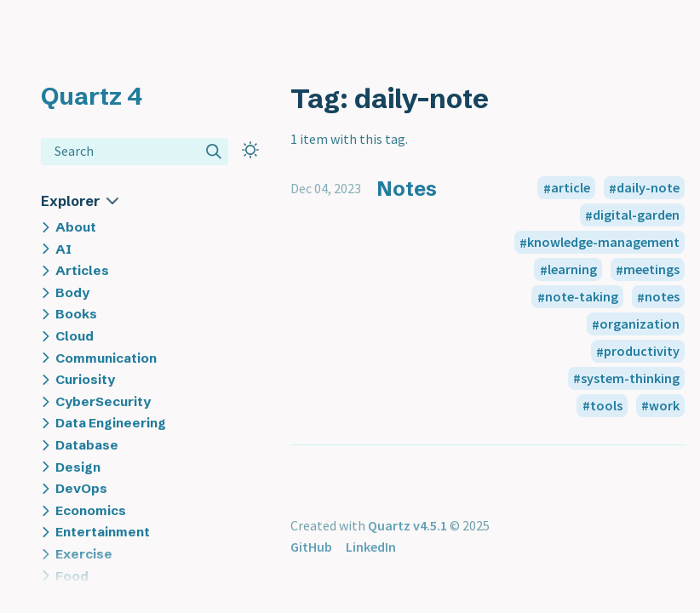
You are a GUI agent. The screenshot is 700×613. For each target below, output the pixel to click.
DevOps (81, 488)
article (571, 188)
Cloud (75, 336)
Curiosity (85, 379)
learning (572, 270)
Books (76, 314)
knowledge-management (603, 243)
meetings (651, 270)
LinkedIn (371, 547)
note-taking (582, 297)
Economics (91, 510)
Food (72, 576)
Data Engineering (111, 423)
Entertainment (103, 532)
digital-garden (636, 215)
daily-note (648, 188)
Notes (407, 189)
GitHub (311, 547)
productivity (642, 352)
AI (63, 249)
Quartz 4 (92, 96)
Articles (82, 270)
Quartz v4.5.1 (407, 525)
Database (87, 445)
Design (78, 467)
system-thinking (630, 378)
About (76, 227)
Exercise (84, 554)
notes (662, 297)
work (664, 405)
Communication (106, 358)
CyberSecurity (103, 401)
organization (640, 324)
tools (606, 405)
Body (72, 292)
